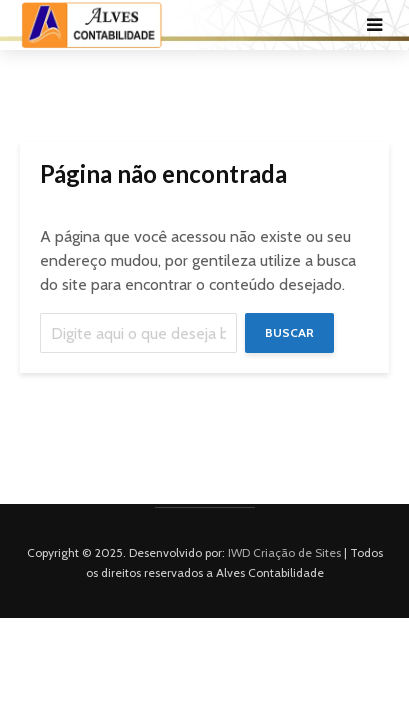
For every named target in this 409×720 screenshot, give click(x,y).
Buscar (289, 332)
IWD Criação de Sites (284, 552)
